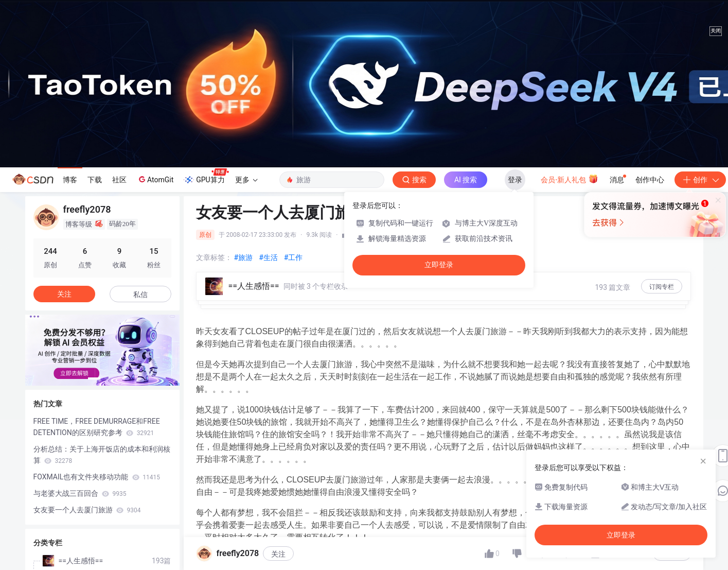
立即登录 (439, 265)
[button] (94, 378)
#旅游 (244, 257)
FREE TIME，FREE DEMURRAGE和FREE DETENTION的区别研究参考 (97, 427)
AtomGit (155, 179)
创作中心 (650, 180)
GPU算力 (206, 177)
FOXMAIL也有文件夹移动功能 (97, 477)
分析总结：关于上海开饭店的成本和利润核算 (102, 455)
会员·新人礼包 (569, 179)
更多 (246, 180)
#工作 (294, 257)
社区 (119, 180)
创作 (700, 180)
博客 (70, 180)
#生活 (268, 257)
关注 (278, 554)
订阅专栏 (662, 287)
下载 (95, 180)
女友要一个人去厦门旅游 (87, 510)
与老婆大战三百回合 (80, 493)
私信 (140, 295)
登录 (515, 180)
